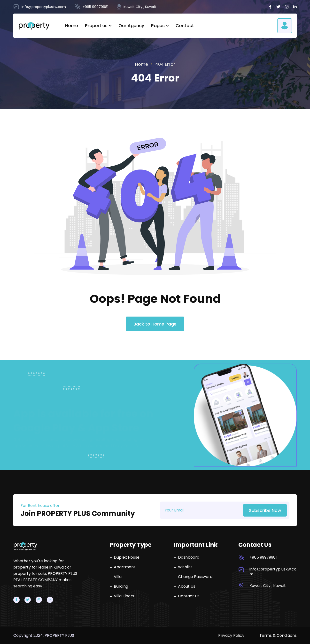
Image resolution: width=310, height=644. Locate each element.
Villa (116, 577)
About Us (185, 586)
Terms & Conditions (278, 636)
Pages (158, 26)
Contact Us (187, 596)
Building (119, 586)
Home (72, 26)
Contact (185, 26)
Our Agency (131, 26)
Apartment (123, 567)
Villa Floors (122, 596)
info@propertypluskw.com (273, 572)
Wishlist (183, 567)
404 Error (165, 64)
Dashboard (187, 557)
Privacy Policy (231, 636)
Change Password (193, 577)
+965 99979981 (263, 557)
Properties (96, 26)
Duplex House (125, 557)
